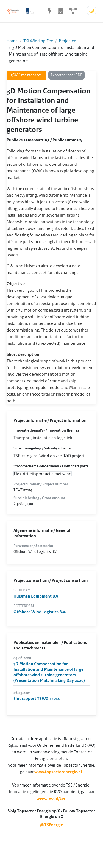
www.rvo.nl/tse (51, 798)
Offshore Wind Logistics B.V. (40, 612)
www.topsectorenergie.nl (58, 772)
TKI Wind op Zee (38, 41)
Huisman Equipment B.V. (36, 596)
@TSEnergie (51, 825)
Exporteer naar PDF (66, 75)
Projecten (68, 41)
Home (12, 41)
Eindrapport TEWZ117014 (37, 699)
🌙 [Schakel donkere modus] (91, 10)
